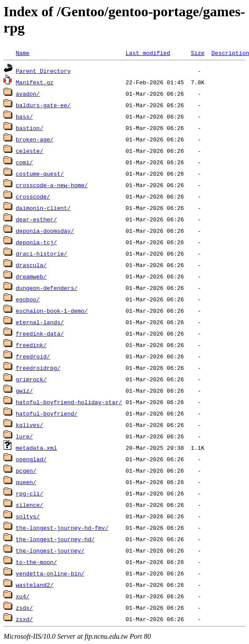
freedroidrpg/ (38, 368)
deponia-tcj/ (37, 242)
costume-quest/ (40, 174)
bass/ (24, 116)
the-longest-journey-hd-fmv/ (62, 528)
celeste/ (29, 151)
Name (23, 53)
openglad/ (31, 459)
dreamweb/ (31, 276)
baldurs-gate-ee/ (43, 105)
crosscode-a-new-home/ (52, 185)
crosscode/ (33, 196)
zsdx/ (24, 608)
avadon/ (28, 94)
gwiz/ (24, 391)
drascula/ (31, 265)
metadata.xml (37, 448)
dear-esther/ (37, 219)
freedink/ (31, 345)
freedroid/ (33, 356)
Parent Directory (43, 71)
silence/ (29, 505)
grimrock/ (31, 379)
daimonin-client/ (43, 208)
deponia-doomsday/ (45, 231)
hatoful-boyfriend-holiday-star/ (69, 402)
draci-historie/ (42, 253)
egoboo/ (28, 299)
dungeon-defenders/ (47, 288)
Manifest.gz (35, 82)
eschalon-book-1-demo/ (52, 311)
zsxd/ (24, 619)
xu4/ (23, 596)
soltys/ (28, 516)
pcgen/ (26, 470)
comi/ (24, 162)
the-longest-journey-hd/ (55, 539)
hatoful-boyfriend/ (47, 413)
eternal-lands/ (40, 322)
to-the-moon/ (37, 562)
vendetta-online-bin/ (50, 573)
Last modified (148, 53)
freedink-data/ (40, 333)
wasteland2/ (35, 585)
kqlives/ (29, 425)
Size (198, 53)
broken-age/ (35, 139)
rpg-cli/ (29, 493)
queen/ (26, 482)
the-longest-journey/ (50, 550)
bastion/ (29, 128)
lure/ (24, 436)
